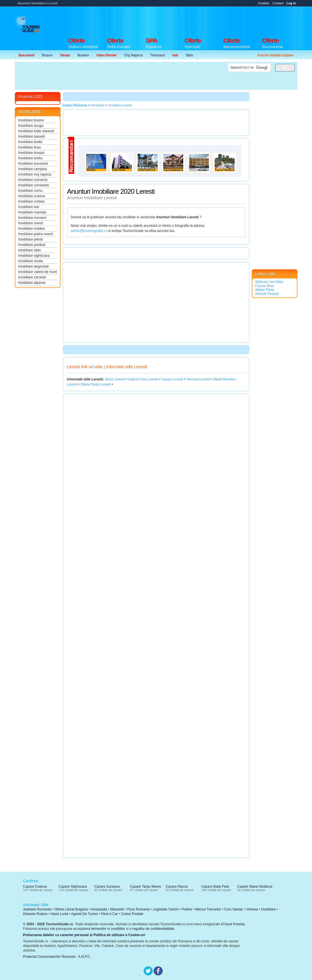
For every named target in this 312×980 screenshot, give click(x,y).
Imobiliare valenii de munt (38, 272)
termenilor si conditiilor (108, 929)
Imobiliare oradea (32, 229)
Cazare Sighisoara (73, 887)
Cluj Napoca (133, 55)
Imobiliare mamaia (32, 212)
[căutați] (249, 68)
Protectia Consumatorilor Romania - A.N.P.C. (57, 957)
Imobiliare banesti (32, 136)
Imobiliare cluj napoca (35, 174)
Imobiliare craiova (32, 196)
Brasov (47, 55)
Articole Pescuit (267, 294)
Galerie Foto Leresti (143, 379)
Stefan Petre (265, 290)
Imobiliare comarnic (33, 180)
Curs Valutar (234, 909)
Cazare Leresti (172, 379)
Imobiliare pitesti (31, 239)
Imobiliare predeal (32, 245)
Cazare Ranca (177, 887)
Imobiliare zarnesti (32, 277)
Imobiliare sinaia (31, 261)
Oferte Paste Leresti (95, 384)
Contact (278, 3)
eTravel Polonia (233, 924)
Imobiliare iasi (29, 207)
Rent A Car (110, 914)
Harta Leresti (115, 379)
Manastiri (117, 909)
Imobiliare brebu (31, 158)
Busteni (83, 55)
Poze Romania (139, 909)
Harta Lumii (59, 914)
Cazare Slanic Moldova (255, 887)
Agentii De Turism (85, 914)
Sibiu (189, 55)
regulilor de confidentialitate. (154, 929)
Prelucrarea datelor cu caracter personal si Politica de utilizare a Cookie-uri (84, 935)
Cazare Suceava (107, 887)
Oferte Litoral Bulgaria (71, 909)
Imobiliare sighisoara (34, 256)
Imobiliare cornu (30, 191)
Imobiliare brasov (31, 120)
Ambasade (99, 909)
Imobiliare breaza (31, 153)
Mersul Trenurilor (208, 909)
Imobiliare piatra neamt (36, 234)
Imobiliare (268, 909)
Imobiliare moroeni (32, 218)
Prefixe (187, 909)
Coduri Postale (132, 914)
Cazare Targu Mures (146, 887)
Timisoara (158, 55)
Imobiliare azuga (31, 126)
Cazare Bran (265, 286)
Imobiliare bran (30, 147)
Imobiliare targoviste (34, 266)
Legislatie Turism (166, 909)
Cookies (264, 3)
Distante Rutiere (35, 914)
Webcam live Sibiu (269, 282)
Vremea (252, 909)
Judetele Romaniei (37, 909)
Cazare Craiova (35, 887)
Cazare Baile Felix (215, 887)
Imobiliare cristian (32, 201)
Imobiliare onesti (31, 223)
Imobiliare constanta (34, 185)
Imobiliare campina (33, 169)
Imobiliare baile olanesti (36, 131)
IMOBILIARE (30, 112)
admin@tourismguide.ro (89, 231)
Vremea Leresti (198, 379)
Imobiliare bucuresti (33, 164)
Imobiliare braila (30, 142)
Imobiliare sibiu (30, 250)
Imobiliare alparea (32, 283)
